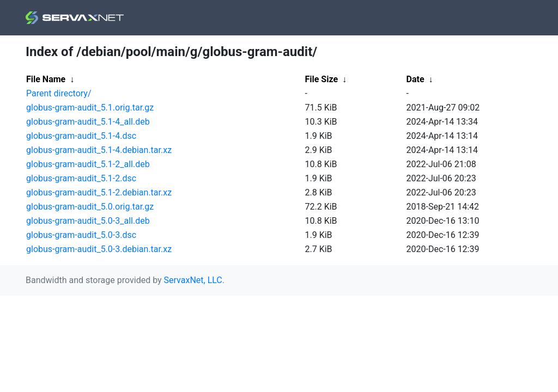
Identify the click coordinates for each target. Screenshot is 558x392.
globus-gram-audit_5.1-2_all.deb (88, 164)
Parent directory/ (59, 93)
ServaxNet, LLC (193, 280)
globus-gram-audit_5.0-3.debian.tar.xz (99, 249)
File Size (322, 79)
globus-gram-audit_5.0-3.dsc (81, 235)
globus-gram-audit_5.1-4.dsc (81, 136)
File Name (46, 79)
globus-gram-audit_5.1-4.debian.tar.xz (99, 150)
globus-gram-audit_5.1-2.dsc (81, 178)
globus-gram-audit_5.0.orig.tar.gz (90, 207)
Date (416, 79)
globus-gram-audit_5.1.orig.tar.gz (90, 108)
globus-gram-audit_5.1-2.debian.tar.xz (99, 192)
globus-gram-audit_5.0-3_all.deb (88, 221)
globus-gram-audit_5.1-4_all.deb (88, 122)
